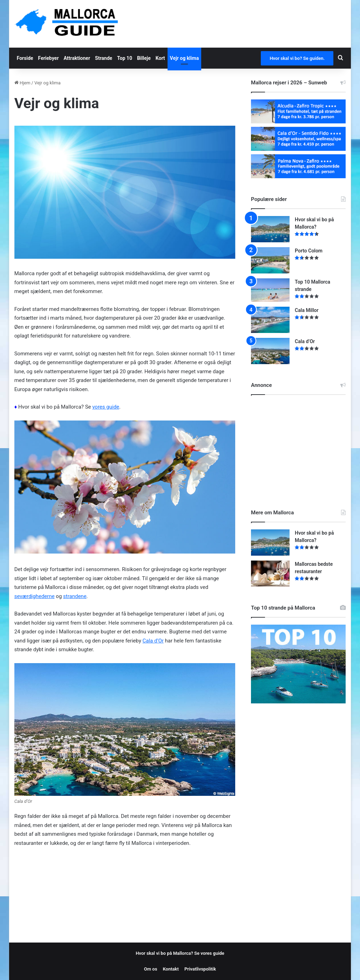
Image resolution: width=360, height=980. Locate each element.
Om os (151, 969)
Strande (104, 58)
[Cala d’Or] (270, 351)
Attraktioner (77, 58)
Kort (160, 58)
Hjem (22, 83)
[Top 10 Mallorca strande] (270, 290)
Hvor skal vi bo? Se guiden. (297, 58)
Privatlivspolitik (200, 969)
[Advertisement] (304, 446)
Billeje (144, 58)
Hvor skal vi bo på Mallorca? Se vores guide (180, 953)
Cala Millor (307, 310)
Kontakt (171, 969)
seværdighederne (35, 596)
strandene (75, 596)
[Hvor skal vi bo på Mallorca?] (270, 229)
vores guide (106, 407)
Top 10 (125, 58)
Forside (25, 58)
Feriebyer (49, 58)
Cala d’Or (153, 641)
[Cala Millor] (270, 320)
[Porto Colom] (270, 260)
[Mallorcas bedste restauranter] (270, 574)
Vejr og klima (185, 58)
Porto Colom (309, 251)
